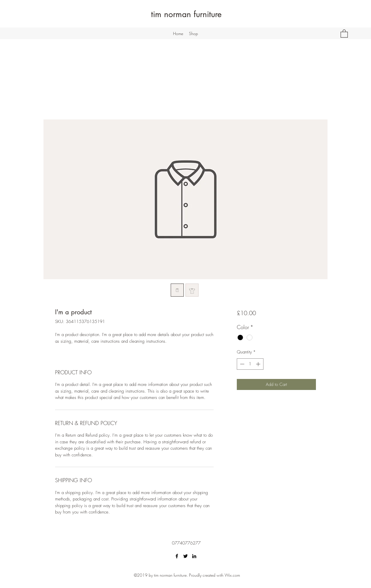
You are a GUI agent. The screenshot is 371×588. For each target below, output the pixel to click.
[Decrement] (242, 364)
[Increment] (259, 364)
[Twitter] (185, 556)
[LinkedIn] (194, 556)
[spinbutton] (250, 364)
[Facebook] (177, 556)
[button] (344, 33)
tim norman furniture (186, 14)
